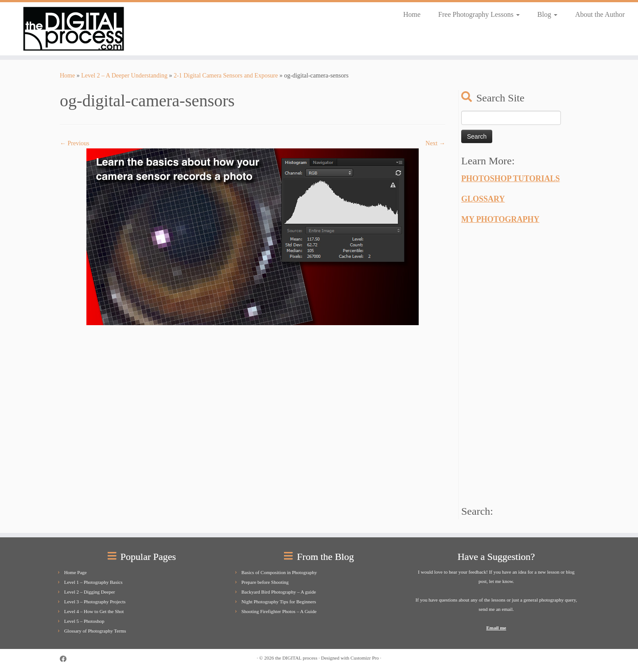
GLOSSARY (483, 199)
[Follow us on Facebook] (66, 659)
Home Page (76, 572)
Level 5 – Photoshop (84, 621)
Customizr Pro (365, 658)
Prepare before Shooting (265, 582)
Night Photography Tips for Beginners (279, 602)
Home (412, 14)
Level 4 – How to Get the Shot (94, 611)
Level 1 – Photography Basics (93, 582)
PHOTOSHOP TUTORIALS (511, 179)
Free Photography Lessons (479, 14)
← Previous (75, 143)
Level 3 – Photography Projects (95, 602)
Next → (435, 143)
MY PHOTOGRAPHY (500, 219)
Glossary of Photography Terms (95, 631)
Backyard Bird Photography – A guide (279, 592)
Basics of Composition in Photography (279, 572)
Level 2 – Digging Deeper (90, 592)
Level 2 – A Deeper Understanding (124, 76)
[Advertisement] (528, 362)
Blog (547, 14)
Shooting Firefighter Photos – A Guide (279, 611)
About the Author (600, 14)
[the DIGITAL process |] (74, 29)
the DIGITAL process (296, 658)
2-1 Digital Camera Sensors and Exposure (226, 76)
